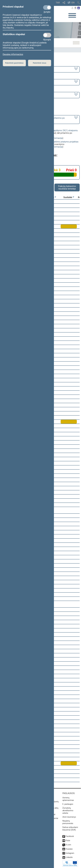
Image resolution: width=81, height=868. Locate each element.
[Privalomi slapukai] (47, 8)
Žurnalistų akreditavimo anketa (68, 811)
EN (73, 3)
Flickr (68, 841)
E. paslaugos (68, 804)
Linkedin (69, 857)
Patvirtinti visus (40, 63)
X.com (68, 845)
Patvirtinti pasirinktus (14, 63)
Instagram (70, 853)
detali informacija (54, 138)
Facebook (70, 836)
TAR (58, 3)
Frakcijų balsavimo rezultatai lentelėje (67, 187)
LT (69, 3)
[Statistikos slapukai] (47, 35)
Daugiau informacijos (13, 54)
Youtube (69, 849)
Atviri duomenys (69, 817)
